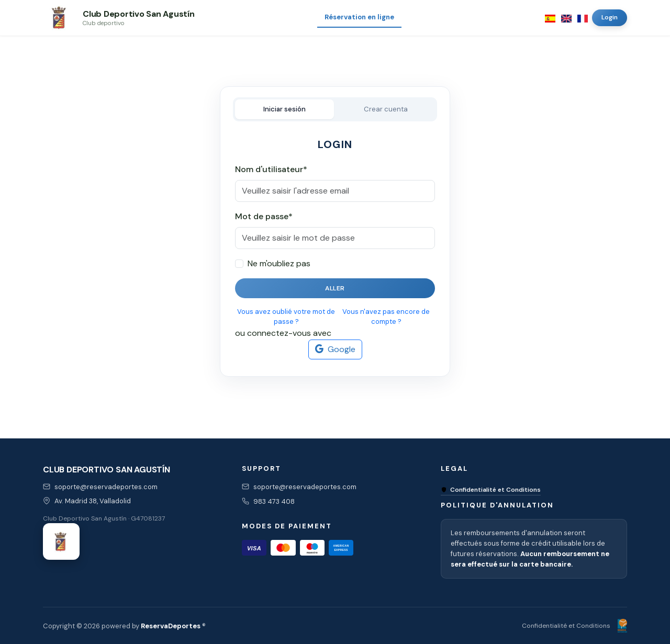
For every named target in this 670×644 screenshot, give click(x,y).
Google (335, 349)
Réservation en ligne (359, 17)
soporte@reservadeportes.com (106, 487)
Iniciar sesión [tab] (284, 109)
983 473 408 (274, 501)
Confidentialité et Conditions (491, 490)
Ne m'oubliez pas (279, 263)
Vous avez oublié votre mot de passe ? (286, 317)
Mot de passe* (264, 216)
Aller (335, 288)
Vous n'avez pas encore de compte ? (386, 317)
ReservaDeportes (171, 626)
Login (610, 17)
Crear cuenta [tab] (386, 109)
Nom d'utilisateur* (271, 169)
